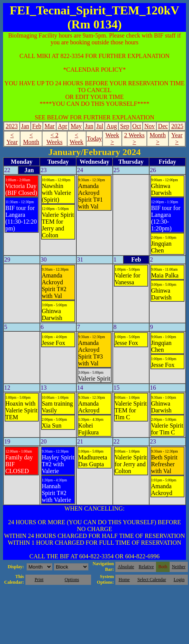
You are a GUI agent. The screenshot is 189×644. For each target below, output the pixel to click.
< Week (77, 139)
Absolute (126, 567)
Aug (112, 126)
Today (94, 139)
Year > (177, 139)
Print (39, 580)
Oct (137, 126)
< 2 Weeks (54, 139)
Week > (112, 139)
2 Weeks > (134, 139)
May (76, 126)
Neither (179, 567)
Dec (163, 126)
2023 (12, 126)
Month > (158, 139)
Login (179, 580)
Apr (62, 126)
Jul (100, 126)
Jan (25, 126)
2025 (177, 126)
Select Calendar (152, 580)
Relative (146, 567)
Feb (37, 126)
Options (72, 580)
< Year (12, 139)
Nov (150, 126)
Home (124, 580)
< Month (31, 139)
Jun (89, 126)
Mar (50, 126)
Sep (124, 126)
